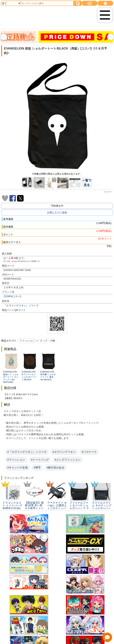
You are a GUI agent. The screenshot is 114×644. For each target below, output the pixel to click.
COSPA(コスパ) (12, 296)
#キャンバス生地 (17, 468)
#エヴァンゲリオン (64, 452)
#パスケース (89, 452)
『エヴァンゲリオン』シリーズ (21, 305)
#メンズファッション (68, 460)
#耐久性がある (56, 468)
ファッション (27, 341)
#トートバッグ (40, 460)
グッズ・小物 (47, 341)
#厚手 (37, 468)
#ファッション (16, 460)
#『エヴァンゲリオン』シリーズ (27, 452)
